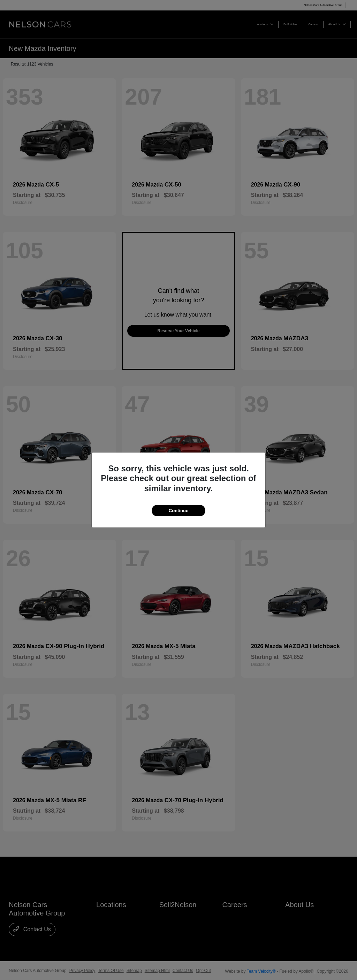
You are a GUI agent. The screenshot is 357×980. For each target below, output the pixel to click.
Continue (178, 511)
